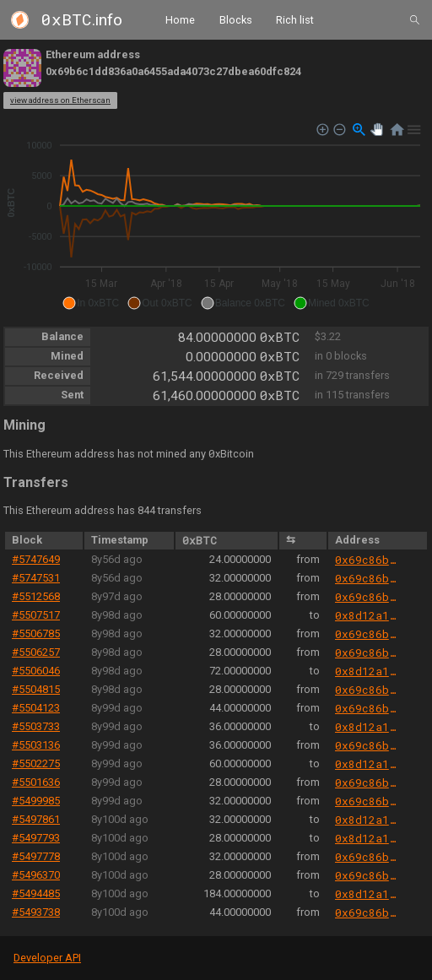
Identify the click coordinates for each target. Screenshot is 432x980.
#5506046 (36, 671)
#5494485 (36, 893)
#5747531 (36, 578)
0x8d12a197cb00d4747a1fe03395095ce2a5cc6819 (367, 615)
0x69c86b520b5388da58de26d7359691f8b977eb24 (367, 560)
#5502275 (36, 763)
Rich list (295, 19)
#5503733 (36, 726)
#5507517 (36, 615)
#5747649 (36, 559)
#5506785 (36, 633)
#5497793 (36, 838)
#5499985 (36, 801)
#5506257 (36, 652)
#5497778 (36, 856)
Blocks (236, 19)
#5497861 (36, 819)
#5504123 (36, 708)
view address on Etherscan (60, 100)
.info (82, 20)
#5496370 (36, 875)
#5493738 (36, 912)
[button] (91, 303)
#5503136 (36, 745)
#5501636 (36, 782)
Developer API (47, 958)
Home (180, 19)
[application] (216, 217)
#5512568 (36, 596)
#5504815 (36, 689)
